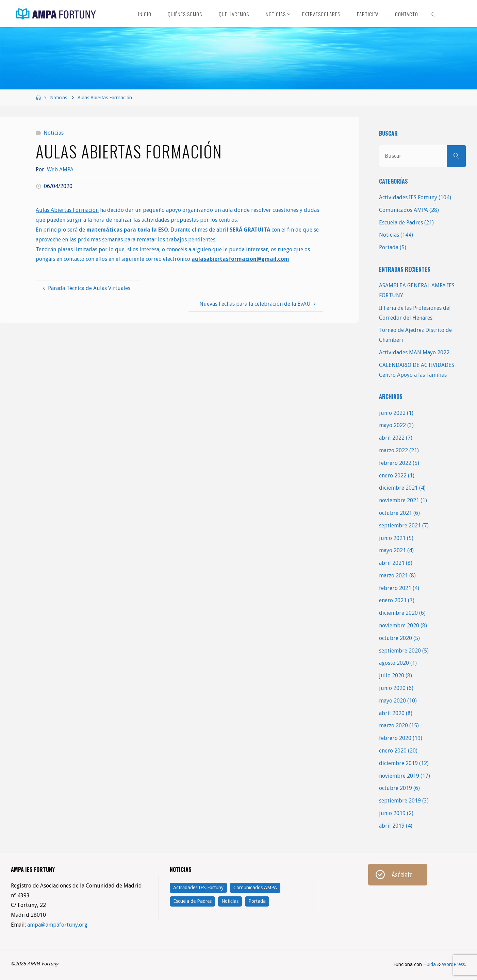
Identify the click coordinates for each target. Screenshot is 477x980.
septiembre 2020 (400, 651)
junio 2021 (392, 538)
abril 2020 (392, 713)
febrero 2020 (395, 738)
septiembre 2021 (400, 526)
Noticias (59, 98)
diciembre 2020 (398, 613)
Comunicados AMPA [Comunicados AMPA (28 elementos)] (255, 888)
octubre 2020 (396, 638)
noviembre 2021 (399, 500)
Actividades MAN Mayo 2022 (414, 352)
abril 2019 (392, 826)
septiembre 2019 (400, 801)
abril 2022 (392, 438)
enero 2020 (393, 751)
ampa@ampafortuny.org (57, 925)
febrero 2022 (395, 463)
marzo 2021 (393, 576)
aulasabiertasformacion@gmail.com (240, 259)
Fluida (429, 964)
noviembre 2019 (399, 776)
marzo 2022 (393, 450)
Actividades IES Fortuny (408, 197)
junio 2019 (392, 813)
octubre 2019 (396, 788)
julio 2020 (392, 675)
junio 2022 (392, 413)
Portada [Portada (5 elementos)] (257, 901)
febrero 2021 (395, 588)
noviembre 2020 (399, 626)
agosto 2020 (394, 663)
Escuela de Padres (401, 223)
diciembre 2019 (398, 763)
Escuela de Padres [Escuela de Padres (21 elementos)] (192, 901)
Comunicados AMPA (404, 210)
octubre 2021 (396, 513)
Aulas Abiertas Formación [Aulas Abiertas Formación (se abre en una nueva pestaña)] (67, 210)
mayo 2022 (392, 425)
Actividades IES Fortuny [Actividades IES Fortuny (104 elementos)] (198, 888)
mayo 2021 (392, 550)
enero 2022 (393, 476)
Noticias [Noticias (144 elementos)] (230, 901)
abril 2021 (392, 563)
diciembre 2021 (398, 488)
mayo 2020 (392, 701)
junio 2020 (392, 688)
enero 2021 (393, 600)
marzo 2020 (393, 725)
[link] (433, 14)
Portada (389, 247)
